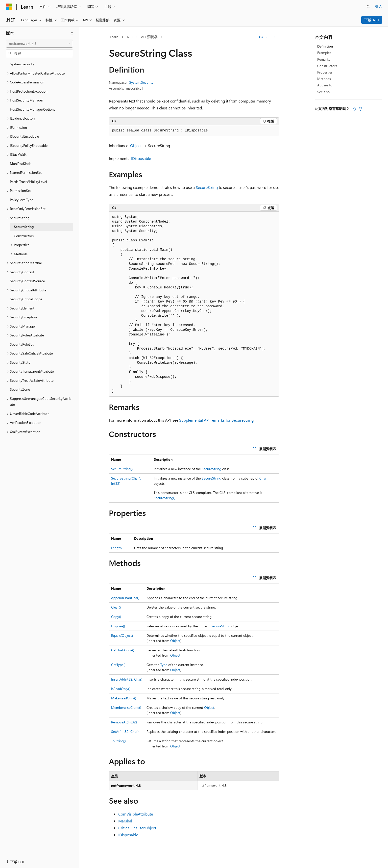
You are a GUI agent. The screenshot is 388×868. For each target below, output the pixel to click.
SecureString (207, 187)
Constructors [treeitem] (24, 236)
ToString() (118, 741)
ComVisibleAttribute (136, 814)
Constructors (327, 66)
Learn (114, 37)
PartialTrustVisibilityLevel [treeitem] (28, 182)
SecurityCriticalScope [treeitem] (26, 299)
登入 (379, 6)
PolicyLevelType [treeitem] (22, 200)
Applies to (325, 85)
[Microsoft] (9, 7)
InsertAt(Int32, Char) (127, 679)
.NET (130, 37)
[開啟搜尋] (368, 7)
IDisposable (141, 158)
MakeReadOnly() (124, 698)
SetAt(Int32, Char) (125, 731)
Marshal (125, 821)
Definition (325, 46)
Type (164, 665)
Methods (324, 79)
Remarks (324, 59)
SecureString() (122, 469)
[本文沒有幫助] (360, 109)
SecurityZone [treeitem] (20, 389)
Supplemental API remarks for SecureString (216, 420)
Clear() (116, 607)
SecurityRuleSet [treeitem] (22, 344)
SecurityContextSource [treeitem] (27, 281)
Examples (324, 53)
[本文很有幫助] (354, 109)
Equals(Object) (122, 635)
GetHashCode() (123, 650)
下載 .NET (372, 20)
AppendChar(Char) (125, 598)
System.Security (141, 82)
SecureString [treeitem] (24, 227)
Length (116, 548)
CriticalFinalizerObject (137, 828)
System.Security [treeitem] (22, 64)
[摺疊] (72, 33)
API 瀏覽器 (149, 37)
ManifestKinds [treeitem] (21, 164)
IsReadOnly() (121, 689)
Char (263, 478)
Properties (325, 72)
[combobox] (39, 44)
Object (136, 145)
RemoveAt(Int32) (124, 722)
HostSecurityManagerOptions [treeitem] (33, 109)
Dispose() (118, 626)
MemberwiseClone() (126, 707)
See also (323, 92)
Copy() (116, 617)
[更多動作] (275, 37)
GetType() (118, 665)
